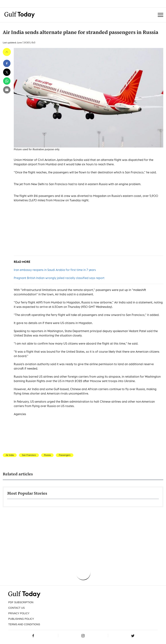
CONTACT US (17, 608)
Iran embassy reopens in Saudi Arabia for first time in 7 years (55, 270)
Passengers (65, 455)
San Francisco (29, 455)
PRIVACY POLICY (19, 613)
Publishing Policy (21, 619)
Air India (10, 455)
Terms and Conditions (24, 624)
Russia (47, 455)
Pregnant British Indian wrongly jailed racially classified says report (59, 278)
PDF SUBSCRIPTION (21, 602)
